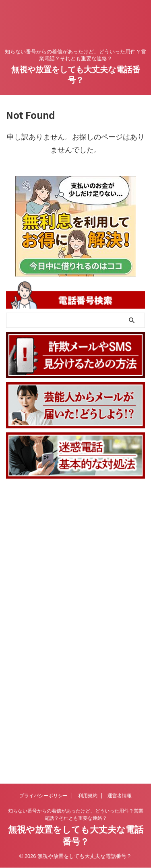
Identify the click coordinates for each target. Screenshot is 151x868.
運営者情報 (120, 519)
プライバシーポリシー (43, 519)
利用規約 (88, 519)
